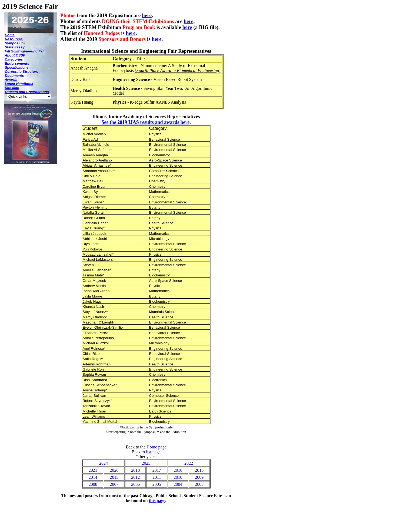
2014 (93, 477)
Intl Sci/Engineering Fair (25, 51)
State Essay (15, 47)
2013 (114, 477)
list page (153, 452)
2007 (114, 484)
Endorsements (17, 63)
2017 (157, 470)
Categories (14, 59)
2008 (93, 484)
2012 (135, 477)
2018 (135, 470)
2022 (189, 463)
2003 (199, 484)
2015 (199, 470)
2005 (157, 484)
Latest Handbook (19, 84)
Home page (156, 447)
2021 (93, 470)
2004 (178, 484)
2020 (114, 470)
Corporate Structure (22, 72)
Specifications (17, 67)
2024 (104, 463)
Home (10, 35)
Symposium (15, 43)
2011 (157, 477)
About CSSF (15, 55)
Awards (11, 80)
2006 (135, 484)
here (147, 15)
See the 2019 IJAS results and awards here (145, 122)
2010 (178, 477)
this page (157, 501)
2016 (178, 470)
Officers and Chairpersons (27, 92)
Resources (14, 39)
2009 (199, 477)
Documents (14, 76)
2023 (146, 463)
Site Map (12, 88)
